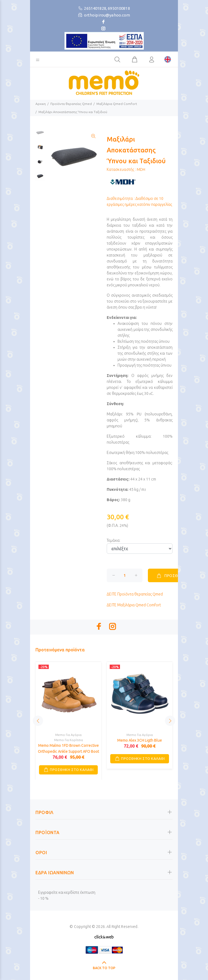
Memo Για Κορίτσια (69, 740)
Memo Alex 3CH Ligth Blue (140, 740)
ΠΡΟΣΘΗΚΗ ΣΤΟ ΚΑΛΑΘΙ (72, 770)
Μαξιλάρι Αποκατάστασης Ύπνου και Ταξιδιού (73, 112)
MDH (141, 169)
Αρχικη (41, 104)
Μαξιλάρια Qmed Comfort (117, 104)
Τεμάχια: (113, 540)
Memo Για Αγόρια (68, 735)
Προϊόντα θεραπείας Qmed (71, 104)
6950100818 (119, 8)
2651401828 (95, 8)
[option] (40, 135)
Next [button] (170, 721)
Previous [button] (38, 721)
